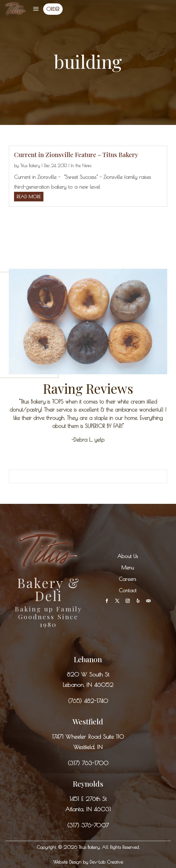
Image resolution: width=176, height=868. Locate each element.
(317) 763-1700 (88, 763)
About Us (128, 556)
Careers (128, 579)
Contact (128, 590)
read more (29, 197)
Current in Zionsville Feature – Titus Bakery (76, 154)
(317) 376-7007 (88, 825)
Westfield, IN (88, 747)
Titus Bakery (30, 166)
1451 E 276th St (88, 799)
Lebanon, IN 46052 (88, 685)
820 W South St (88, 674)
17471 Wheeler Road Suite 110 (88, 737)
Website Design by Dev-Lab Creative (88, 862)
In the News (81, 166)
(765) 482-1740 (88, 701)
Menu (128, 567)
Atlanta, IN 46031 (88, 809)
